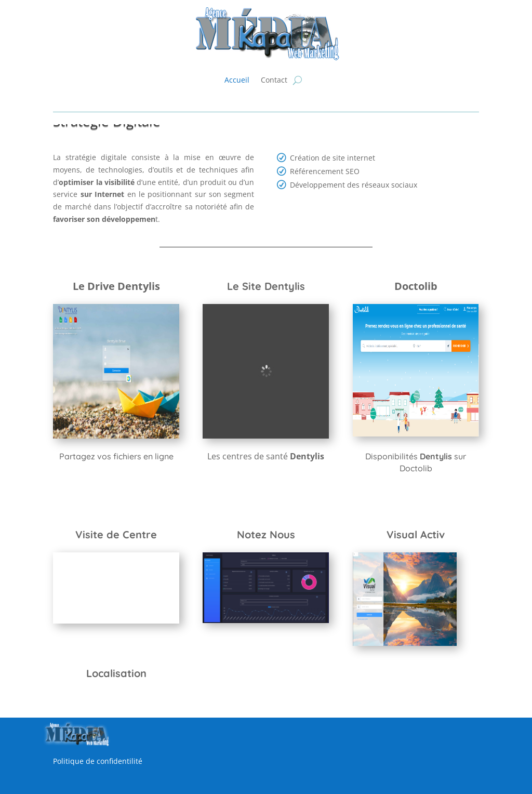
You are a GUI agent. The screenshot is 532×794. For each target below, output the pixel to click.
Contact (274, 80)
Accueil (237, 80)
